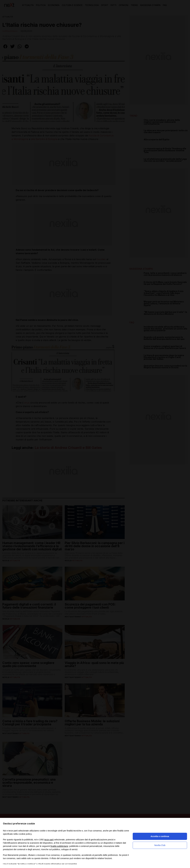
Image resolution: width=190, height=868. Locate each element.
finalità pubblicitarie (59, 846)
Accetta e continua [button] (160, 836)
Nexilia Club (160, 845)
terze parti (49, 840)
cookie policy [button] (25, 834)
